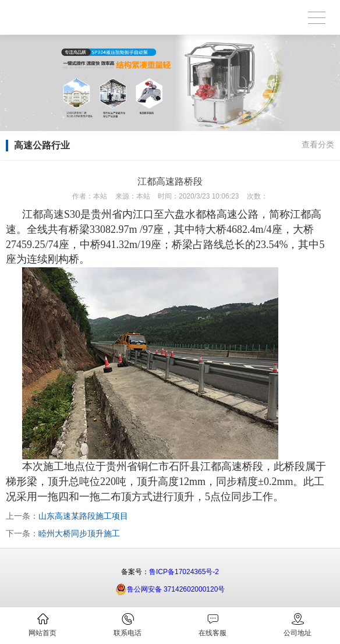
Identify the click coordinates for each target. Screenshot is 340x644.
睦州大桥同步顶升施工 (79, 533)
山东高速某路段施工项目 (83, 516)
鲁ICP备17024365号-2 (184, 572)
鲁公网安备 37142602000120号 (170, 589)
